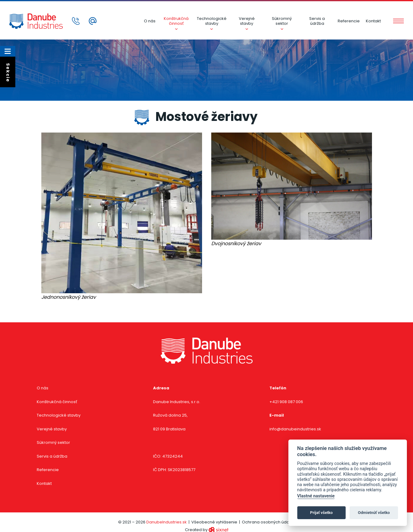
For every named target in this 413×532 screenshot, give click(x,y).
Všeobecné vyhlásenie (214, 522)
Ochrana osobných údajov (268, 522)
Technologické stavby (212, 21)
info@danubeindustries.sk (295, 429)
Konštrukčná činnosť (176, 21)
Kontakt (373, 21)
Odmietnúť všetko (374, 513)
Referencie (349, 21)
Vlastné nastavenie (316, 496)
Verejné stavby (247, 21)
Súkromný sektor (282, 21)
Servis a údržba (317, 21)
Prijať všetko (321, 513)
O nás (150, 21)
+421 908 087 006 (286, 402)
